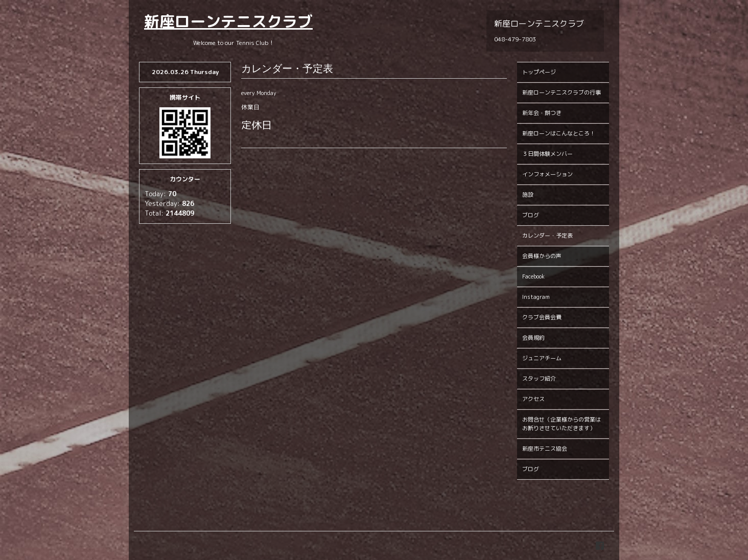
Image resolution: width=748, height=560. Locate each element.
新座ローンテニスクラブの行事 (562, 92)
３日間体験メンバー (547, 154)
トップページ (539, 72)
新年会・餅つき (542, 113)
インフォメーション (547, 174)
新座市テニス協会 (545, 449)
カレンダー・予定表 (547, 236)
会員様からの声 (542, 256)
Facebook (533, 276)
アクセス (533, 399)
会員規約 (533, 338)
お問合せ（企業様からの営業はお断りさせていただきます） (562, 424)
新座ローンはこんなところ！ (559, 133)
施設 (528, 195)
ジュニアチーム (542, 358)
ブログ (531, 215)
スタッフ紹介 (539, 379)
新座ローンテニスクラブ (228, 21)
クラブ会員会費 (542, 317)
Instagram (536, 297)
